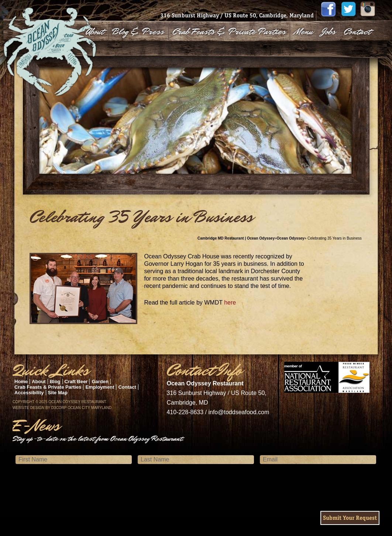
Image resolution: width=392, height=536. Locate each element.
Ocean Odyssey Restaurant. (78, 402)
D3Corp (59, 408)
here (230, 303)
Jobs (328, 32)
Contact (357, 32)
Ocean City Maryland (90, 408)
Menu (303, 32)
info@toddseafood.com (239, 412)
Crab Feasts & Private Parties (229, 32)
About (95, 32)
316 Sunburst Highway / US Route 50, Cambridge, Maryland (237, 16)
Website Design (28, 408)
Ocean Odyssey (291, 238)
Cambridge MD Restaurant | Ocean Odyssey (236, 238)
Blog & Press (138, 32)
